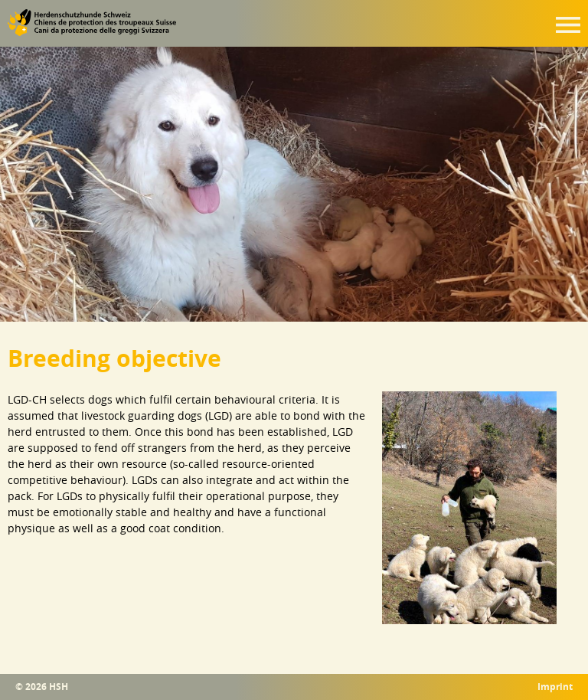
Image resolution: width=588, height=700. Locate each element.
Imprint (555, 687)
